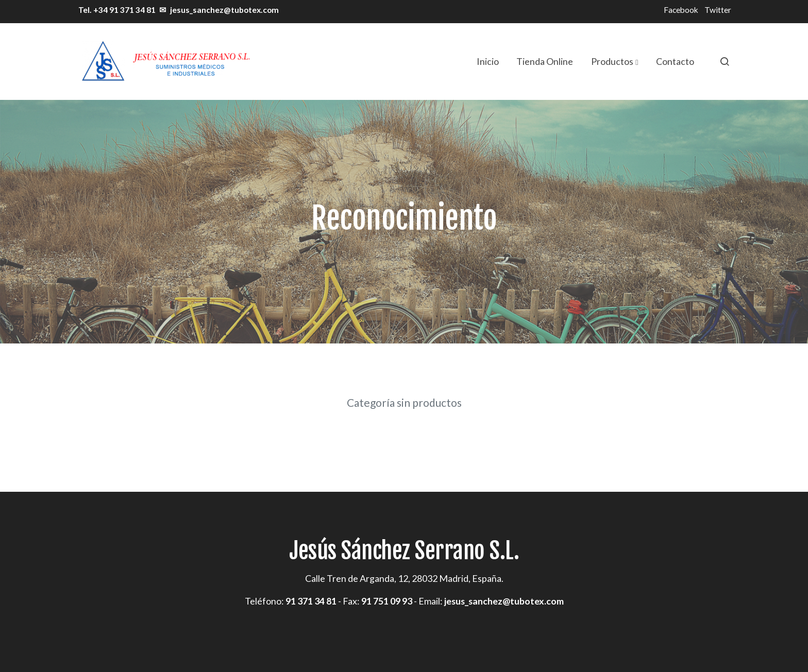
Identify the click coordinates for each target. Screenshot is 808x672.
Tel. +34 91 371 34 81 (116, 10)
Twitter (718, 10)
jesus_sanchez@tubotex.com (224, 10)
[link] (165, 62)
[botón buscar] (725, 61)
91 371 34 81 (311, 601)
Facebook (681, 10)
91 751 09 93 (387, 601)
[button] (615, 61)
